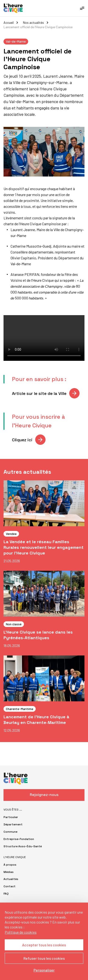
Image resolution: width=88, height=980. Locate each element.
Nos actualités (33, 22)
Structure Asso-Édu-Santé (23, 846)
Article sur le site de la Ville (39, 393)
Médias (9, 872)
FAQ (6, 894)
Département (13, 824)
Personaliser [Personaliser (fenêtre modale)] (44, 970)
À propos (10, 865)
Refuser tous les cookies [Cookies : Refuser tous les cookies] (44, 958)
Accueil (9, 22)
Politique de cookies (21, 932)
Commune (10, 832)
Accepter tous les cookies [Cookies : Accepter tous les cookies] (44, 945)
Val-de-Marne (16, 41)
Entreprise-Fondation (19, 839)
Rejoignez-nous (44, 795)
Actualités (11, 879)
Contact (10, 886)
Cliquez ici (22, 440)
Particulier (11, 817)
